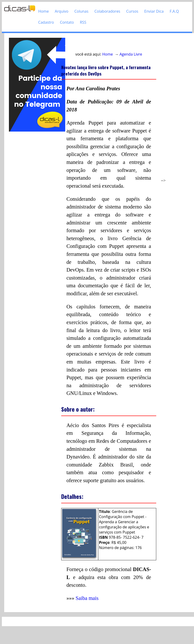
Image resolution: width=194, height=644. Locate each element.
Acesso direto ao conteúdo (88, 44)
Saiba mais (87, 598)
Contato (67, 22)
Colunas (81, 11)
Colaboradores (107, 11)
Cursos (132, 11)
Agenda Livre (131, 54)
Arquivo (61, 11)
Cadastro (46, 22)
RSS (83, 22)
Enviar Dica (154, 11)
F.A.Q (174, 11)
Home (44, 11)
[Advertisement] (33, 203)
